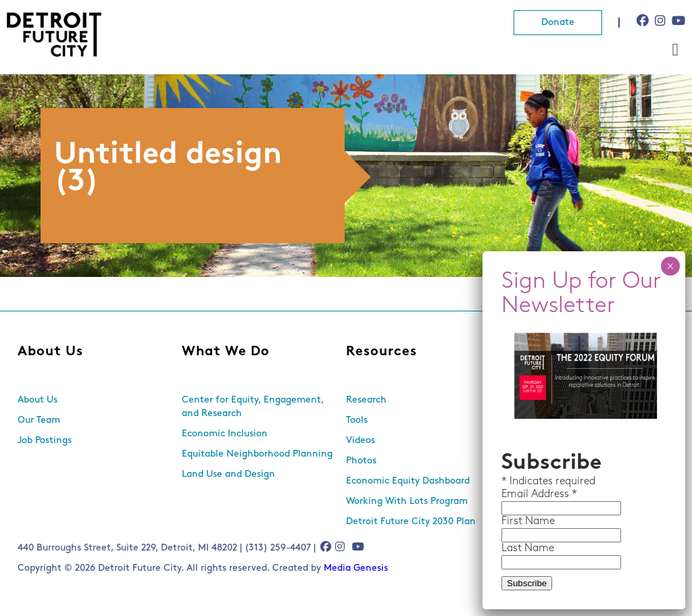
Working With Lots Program (407, 502)
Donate (558, 23)
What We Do (226, 352)
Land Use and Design (228, 474)
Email (516, 494)
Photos (361, 461)
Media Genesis (356, 568)
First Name (528, 521)
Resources (381, 352)
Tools (357, 420)
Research (366, 400)
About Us (50, 352)
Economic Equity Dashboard (408, 481)
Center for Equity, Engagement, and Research (253, 407)
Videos (361, 441)
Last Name (528, 548)
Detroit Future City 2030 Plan (411, 522)
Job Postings (45, 441)
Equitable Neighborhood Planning (257, 454)
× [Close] (670, 266)
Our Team (39, 420)
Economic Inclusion (225, 434)
